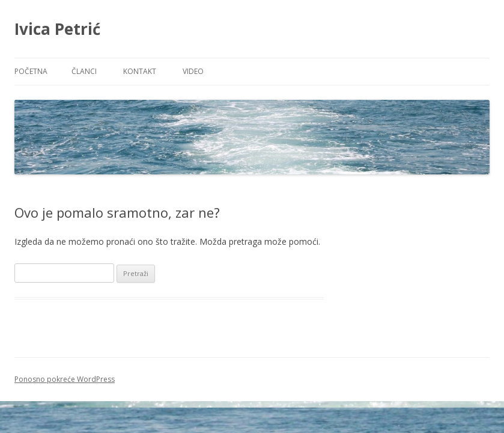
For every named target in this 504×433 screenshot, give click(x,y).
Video (193, 71)
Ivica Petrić (57, 29)
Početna (31, 71)
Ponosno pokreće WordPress (65, 379)
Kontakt (140, 71)
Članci (84, 71)
